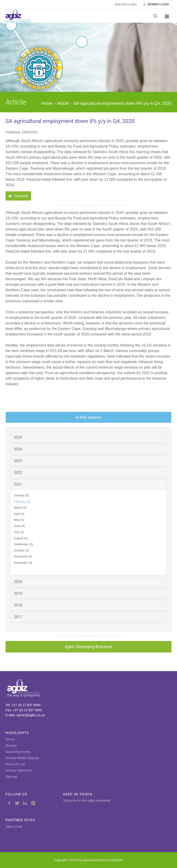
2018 (18, 605)
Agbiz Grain (14, 827)
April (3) (19, 514)
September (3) (23, 544)
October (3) (21, 550)
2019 (18, 593)
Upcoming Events (18, 752)
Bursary (11, 746)
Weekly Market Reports (22, 758)
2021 (18, 484)
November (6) (23, 556)
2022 (18, 473)
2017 (18, 617)
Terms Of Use (15, 764)
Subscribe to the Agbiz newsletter (87, 801)
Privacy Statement (19, 770)
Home (47, 103)
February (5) (22, 502)
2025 (18, 437)
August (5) (21, 538)
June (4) (19, 526)
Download (18, 196)
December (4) (23, 563)
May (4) (19, 520)
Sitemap (11, 777)
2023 (18, 461)
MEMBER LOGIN (156, 4)
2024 (18, 449)
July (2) (19, 532)
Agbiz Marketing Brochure (88, 647)
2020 (18, 582)
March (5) (20, 508)
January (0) (21, 495)
